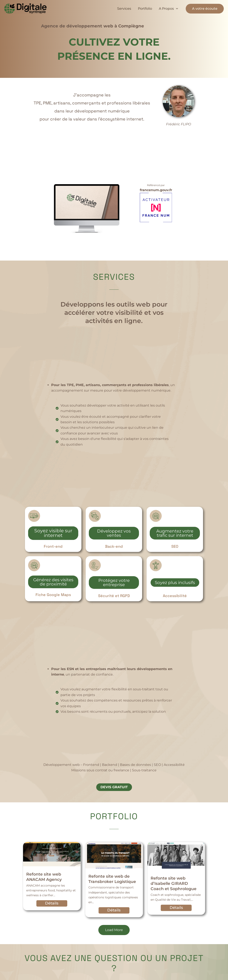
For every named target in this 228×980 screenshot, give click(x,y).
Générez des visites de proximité (53, 583)
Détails (52, 905)
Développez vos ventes (114, 535)
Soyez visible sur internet (53, 535)
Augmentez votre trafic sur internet (175, 535)
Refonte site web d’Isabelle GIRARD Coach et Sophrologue (174, 885)
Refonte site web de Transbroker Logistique (112, 880)
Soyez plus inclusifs (175, 584)
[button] (176, 9)
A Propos (168, 9)
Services (124, 9)
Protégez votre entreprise (114, 584)
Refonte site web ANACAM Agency (44, 878)
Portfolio (145, 9)
